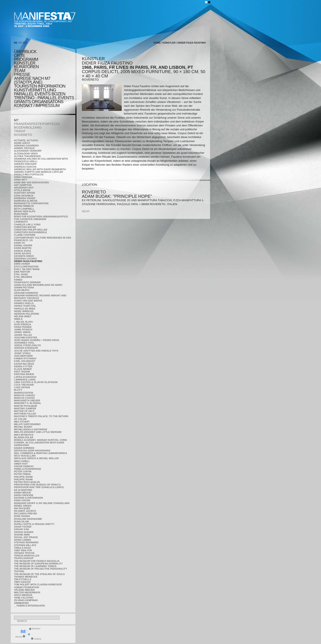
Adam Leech (22, 143)
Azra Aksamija (24, 196)
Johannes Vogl (24, 343)
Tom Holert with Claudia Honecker (38, 584)
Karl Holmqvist (25, 361)
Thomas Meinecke (26, 577)
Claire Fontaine (25, 235)
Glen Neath (22, 290)
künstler (25, 63)
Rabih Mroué (23, 493)
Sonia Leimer (23, 540)
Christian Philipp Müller (31, 230)
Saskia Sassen (24, 532)
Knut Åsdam (22, 372)
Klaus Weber (23, 369)
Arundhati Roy (24, 188)
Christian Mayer (25, 227)
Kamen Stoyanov (25, 358)
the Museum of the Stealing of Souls (39, 574)
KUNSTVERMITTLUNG (35, 90)
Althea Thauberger (27, 156)
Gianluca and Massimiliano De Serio (38, 285)
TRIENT (20, 131)
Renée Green (23, 506)
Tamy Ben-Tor (23, 550)
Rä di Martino (23, 490)
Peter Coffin (23, 471)
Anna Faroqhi (23, 177)
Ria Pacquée (22, 508)
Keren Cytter (23, 366)
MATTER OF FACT (24, 411)
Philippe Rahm (23, 477)
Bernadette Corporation (31, 203)
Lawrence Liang (25, 380)
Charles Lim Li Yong (27, 225)
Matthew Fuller (25, 414)
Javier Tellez (23, 335)
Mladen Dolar (24, 437)
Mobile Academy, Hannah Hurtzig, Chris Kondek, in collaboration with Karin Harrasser (41, 443)
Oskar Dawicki (24, 466)
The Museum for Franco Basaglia (37, 561)
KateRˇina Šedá (24, 364)
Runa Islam (21, 521)
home (157, 43)
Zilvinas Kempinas (26, 600)
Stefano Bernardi (26, 542)
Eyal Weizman (23, 277)
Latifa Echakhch (25, 377)
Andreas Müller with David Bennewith (40, 169)
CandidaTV (21, 222)
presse (22, 74)
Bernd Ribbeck (24, 206)
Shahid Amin (22, 535)
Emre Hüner (22, 264)
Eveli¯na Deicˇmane (27, 269)
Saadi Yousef (23, 527)
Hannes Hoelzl (24, 303)
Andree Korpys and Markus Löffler (39, 172)
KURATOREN (26, 67)
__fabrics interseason (29, 606)
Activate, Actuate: (26, 140)
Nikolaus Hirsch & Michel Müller (36, 458)
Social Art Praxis (26, 537)
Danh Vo (19, 243)
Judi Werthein (23, 356)
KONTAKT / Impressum (37, 105)
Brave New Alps (25, 211)
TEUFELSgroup (24, 558)
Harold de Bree (25, 309)
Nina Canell (22, 461)
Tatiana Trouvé (24, 553)
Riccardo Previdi (25, 514)
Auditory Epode (25, 193)
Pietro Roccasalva (27, 482)
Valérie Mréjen (24, 590)
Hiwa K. (19, 319)
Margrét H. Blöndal (28, 403)
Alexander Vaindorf (28, 151)
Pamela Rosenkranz (28, 469)
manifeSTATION (24, 393)
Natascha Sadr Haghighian (32, 451)
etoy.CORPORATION (26, 267)
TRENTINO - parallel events (44, 98)
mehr (86, 211)
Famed (18, 280)
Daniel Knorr (23, 245)
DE (16, 43)
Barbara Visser (25, 198)
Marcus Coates (24, 398)
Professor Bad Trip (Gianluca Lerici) (39, 487)
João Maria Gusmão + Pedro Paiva (37, 340)
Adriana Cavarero (26, 146)
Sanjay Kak (22, 529)
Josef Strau (22, 353)
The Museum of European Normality (38, 564)
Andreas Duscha (25, 167)
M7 (16, 120)
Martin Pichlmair (26, 406)
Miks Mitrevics (24, 435)
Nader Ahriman (24, 448)
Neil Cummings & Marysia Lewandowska (41, 453)
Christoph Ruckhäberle (30, 232)
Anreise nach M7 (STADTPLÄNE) (32, 80)
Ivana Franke (23, 327)
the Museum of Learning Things (35, 566)
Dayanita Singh (24, 256)
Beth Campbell (24, 209)
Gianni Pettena (24, 287)
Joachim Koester (26, 338)
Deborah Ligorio (25, 259)
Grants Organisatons (39, 102)
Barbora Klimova (26, 201)
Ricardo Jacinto (25, 511)
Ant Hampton (23, 185)
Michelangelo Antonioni (30, 429)
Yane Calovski (24, 598)
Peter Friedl (23, 474)
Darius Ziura (23, 251)
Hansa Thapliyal (25, 306)
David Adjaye (23, 253)
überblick (25, 52)
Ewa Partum (22, 272)
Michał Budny (23, 427)
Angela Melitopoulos (29, 174)
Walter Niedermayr (27, 592)
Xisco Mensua (23, 595)
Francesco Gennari (27, 282)
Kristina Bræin (24, 374)
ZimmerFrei (21, 603)
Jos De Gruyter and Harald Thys (36, 351)
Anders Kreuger (25, 164)
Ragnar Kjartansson (28, 498)
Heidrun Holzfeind (26, 314)
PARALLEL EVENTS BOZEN (40, 94)
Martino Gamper (25, 408)
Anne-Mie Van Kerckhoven (31, 182)
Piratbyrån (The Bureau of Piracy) (37, 485)
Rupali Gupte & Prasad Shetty (34, 524)
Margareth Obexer (27, 401)
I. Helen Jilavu (23, 322)
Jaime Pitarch (23, 330)
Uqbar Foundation (26, 587)
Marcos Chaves (24, 395)
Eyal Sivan (21, 274)
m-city (18, 390)
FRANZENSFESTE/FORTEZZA (37, 124)
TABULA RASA (22, 548)
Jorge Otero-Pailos (27, 345)
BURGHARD (21, 214)
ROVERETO (23, 135)
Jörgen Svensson (26, 348)
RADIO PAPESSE (24, 495)
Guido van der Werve (28, 301)
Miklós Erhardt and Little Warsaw (38, 432)
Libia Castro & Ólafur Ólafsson (36, 382)
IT (20, 43)
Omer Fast (21, 464)
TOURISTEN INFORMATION (40, 86)
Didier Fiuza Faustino (28, 261)
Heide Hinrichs (24, 311)
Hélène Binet (23, 316)
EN (25, 43)
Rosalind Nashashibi (28, 519)
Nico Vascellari (25, 456)
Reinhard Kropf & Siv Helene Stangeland (42, 503)
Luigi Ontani (22, 387)
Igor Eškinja (23, 324)
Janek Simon (22, 332)
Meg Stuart (22, 422)
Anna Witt (21, 180)
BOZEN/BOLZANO (28, 127)
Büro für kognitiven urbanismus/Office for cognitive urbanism (41, 218)
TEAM (20, 71)
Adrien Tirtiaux (24, 148)
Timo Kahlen (22, 582)
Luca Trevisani (24, 385)
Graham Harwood (26, 293)
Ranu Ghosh (22, 500)
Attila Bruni (22, 190)
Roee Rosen (22, 516)
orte (19, 55)
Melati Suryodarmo (27, 424)
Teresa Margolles (27, 556)
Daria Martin (23, 248)
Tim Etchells (23, 579)
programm (26, 59)
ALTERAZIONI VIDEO (26, 154)
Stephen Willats (25, 545)
